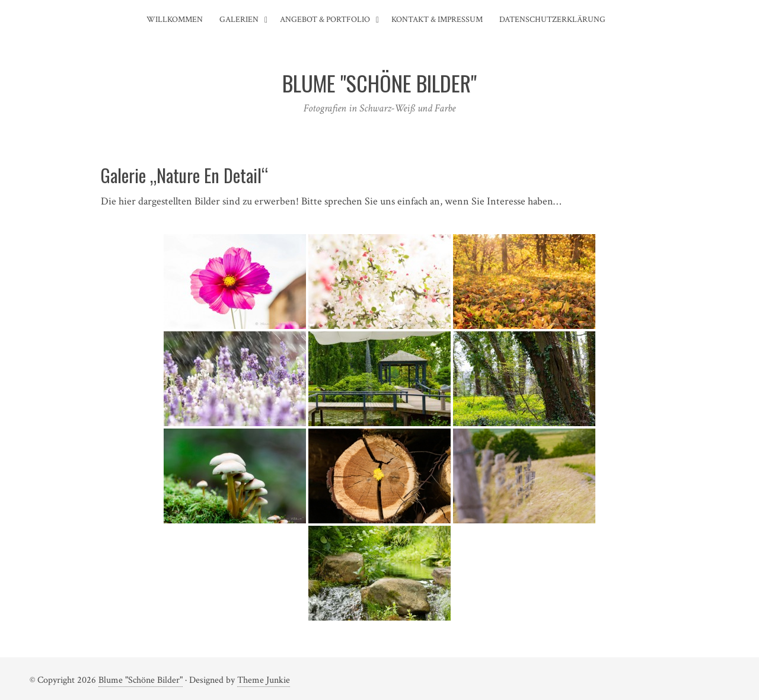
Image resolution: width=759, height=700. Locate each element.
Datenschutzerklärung (552, 20)
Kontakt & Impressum (437, 20)
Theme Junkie (264, 680)
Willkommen (175, 20)
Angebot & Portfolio (325, 20)
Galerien (239, 20)
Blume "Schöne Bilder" (141, 680)
